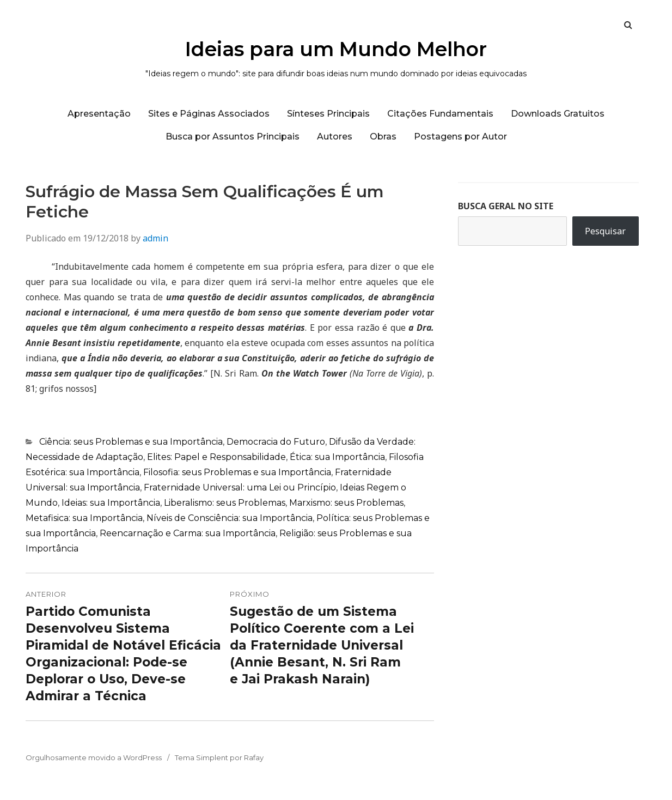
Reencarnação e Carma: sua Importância (188, 533)
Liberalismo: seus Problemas (225, 503)
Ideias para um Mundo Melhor (336, 49)
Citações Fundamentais (440, 114)
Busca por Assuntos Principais (233, 137)
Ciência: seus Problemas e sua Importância (131, 442)
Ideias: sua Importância (111, 503)
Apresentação (99, 114)
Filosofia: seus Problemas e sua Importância (237, 472)
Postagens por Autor (460, 137)
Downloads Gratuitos (558, 114)
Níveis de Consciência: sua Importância (230, 518)
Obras (383, 137)
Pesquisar (605, 231)
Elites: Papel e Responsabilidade (216, 457)
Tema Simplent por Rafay (219, 757)
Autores (335, 137)
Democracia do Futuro (276, 442)
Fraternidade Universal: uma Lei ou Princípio (240, 487)
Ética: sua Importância (337, 457)
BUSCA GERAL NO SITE (506, 206)
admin (155, 238)
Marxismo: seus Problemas (346, 503)
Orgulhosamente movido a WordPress (94, 757)
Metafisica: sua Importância (84, 518)
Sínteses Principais (328, 114)
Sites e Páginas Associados (209, 114)
